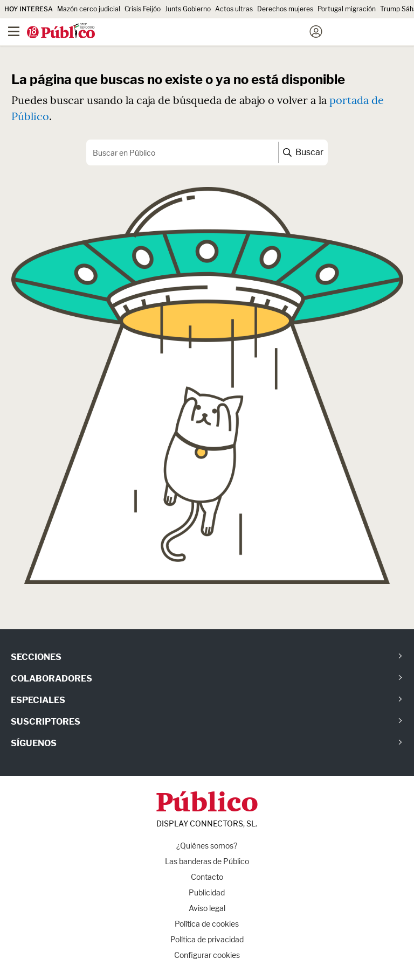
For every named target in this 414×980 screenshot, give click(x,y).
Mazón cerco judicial (89, 9)
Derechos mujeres (285, 9)
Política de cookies (207, 924)
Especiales (38, 700)
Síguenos (34, 743)
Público (207, 804)
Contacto (207, 877)
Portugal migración (347, 9)
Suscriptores (46, 722)
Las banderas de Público (207, 861)
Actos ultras (234, 9)
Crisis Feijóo (143, 9)
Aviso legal (207, 908)
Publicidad (207, 892)
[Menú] (13, 32)
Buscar (303, 152)
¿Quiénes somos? (207, 846)
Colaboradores (51, 679)
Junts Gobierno (188, 9)
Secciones (36, 657)
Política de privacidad (207, 939)
